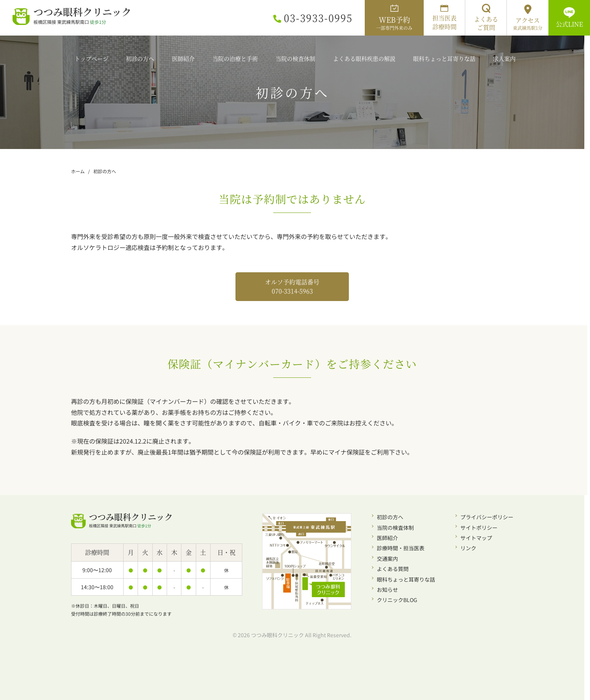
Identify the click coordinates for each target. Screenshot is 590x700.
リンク (468, 548)
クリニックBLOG (397, 600)
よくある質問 (393, 569)
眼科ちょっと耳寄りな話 (406, 579)
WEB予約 (394, 18)
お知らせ (387, 590)
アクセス (528, 18)
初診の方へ (390, 517)
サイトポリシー (479, 528)
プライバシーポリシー (487, 517)
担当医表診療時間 (444, 18)
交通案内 (387, 559)
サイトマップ (476, 538)
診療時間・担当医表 (401, 548)
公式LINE (569, 18)
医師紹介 (387, 538)
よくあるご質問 (486, 18)
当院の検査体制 (395, 528)
